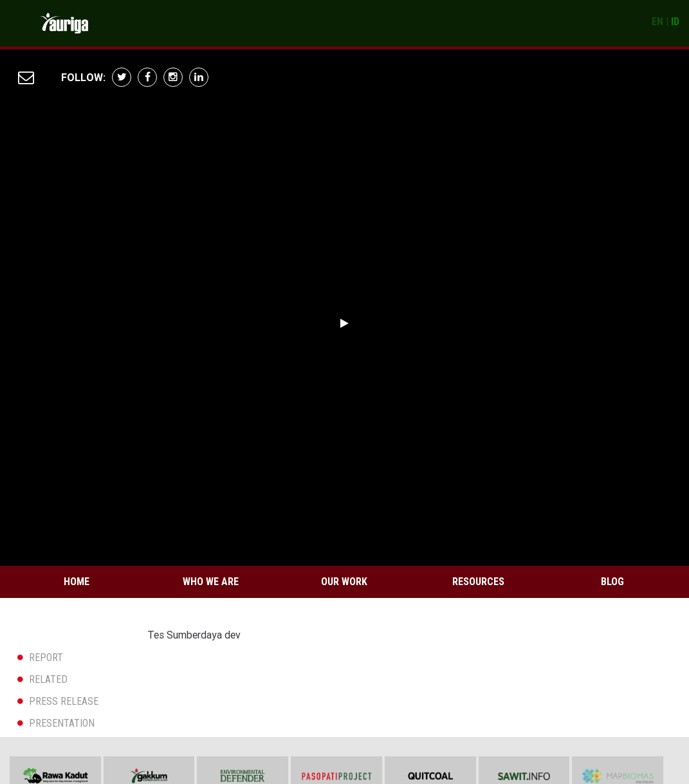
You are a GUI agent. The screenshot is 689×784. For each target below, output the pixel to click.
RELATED (48, 679)
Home (77, 582)
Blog (612, 582)
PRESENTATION (62, 723)
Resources (478, 582)
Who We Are (211, 582)
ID (675, 22)
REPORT (46, 658)
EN (657, 22)
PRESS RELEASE (64, 701)
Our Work (344, 582)
